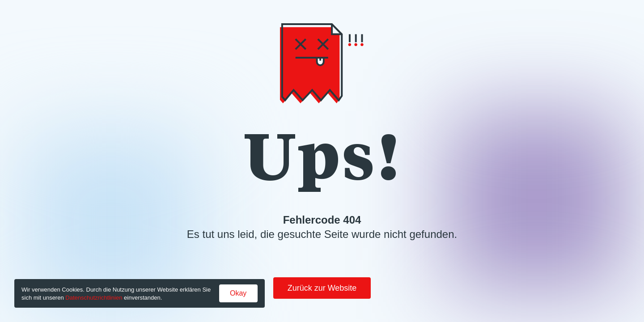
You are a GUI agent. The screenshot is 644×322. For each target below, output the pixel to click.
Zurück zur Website (322, 288)
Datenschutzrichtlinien (94, 298)
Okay (238, 293)
